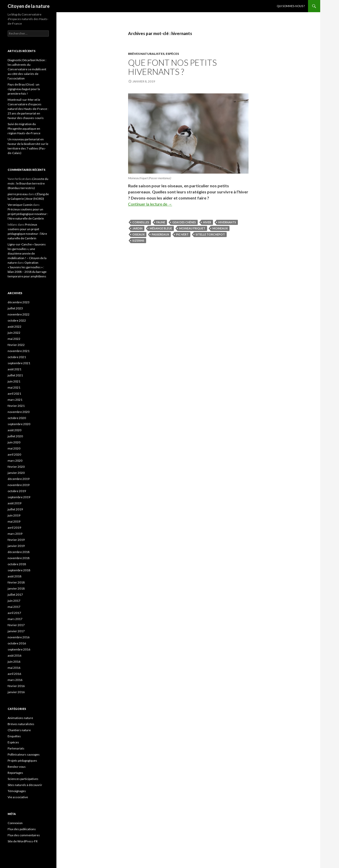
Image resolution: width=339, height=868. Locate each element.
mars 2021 (15, 400)
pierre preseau (18, 194)
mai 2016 (14, 668)
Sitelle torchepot (210, 234)
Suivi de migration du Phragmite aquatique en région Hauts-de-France (24, 129)
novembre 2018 (19, 558)
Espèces (172, 54)
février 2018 (16, 582)
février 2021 (16, 406)
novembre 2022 (19, 314)
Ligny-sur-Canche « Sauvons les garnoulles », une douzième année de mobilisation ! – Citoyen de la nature (27, 253)
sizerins (138, 240)
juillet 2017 (15, 595)
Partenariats (16, 748)
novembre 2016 (19, 637)
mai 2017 (14, 607)
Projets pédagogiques (22, 761)
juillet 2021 (15, 375)
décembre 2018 (19, 552)
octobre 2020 (17, 418)
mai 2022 (14, 339)
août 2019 (14, 503)
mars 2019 (15, 534)
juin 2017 (14, 601)
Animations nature (20, 718)
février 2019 (16, 540)
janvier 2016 (16, 692)
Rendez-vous (17, 767)
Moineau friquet (192, 228)
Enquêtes (14, 736)
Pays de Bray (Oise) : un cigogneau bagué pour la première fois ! (24, 89)
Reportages (15, 773)
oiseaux (138, 234)
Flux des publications (22, 829)
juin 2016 (14, 662)
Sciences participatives (23, 779)
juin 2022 (14, 333)
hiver (207, 222)
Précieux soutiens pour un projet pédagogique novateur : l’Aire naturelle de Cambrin (28, 214)
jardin (137, 228)
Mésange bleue (161, 228)
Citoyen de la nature (29, 6)
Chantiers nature (19, 730)
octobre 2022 (17, 320)
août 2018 (14, 576)
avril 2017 (14, 613)
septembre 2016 (19, 649)
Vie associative (18, 797)
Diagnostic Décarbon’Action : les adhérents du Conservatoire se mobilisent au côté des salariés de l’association (27, 69)
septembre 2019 (19, 497)
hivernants (227, 222)
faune (161, 222)
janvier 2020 (16, 473)
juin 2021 (14, 381)
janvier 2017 (16, 631)
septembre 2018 (19, 570)
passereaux (160, 234)
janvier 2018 (16, 588)
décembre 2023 (19, 302)
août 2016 (14, 655)
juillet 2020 (15, 436)
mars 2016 (15, 680)
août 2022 (14, 327)
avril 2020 (14, 454)
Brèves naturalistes (146, 54)
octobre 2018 (17, 564)
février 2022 (16, 345)
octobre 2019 (17, 491)
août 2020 (14, 430)
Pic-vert (182, 234)
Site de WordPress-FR (23, 841)
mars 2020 (15, 461)
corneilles (141, 222)
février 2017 (16, 625)
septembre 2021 (19, 363)
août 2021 (14, 369)
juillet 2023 (15, 308)
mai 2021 (14, 387)
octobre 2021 (17, 357)
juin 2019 (14, 515)
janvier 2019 (16, 546)
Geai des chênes (184, 222)
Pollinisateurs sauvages (24, 754)
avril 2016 (14, 674)
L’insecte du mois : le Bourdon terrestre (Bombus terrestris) (28, 183)
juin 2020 (14, 442)
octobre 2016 (17, 643)
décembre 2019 (19, 479)
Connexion (15, 823)
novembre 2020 (19, 412)
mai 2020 (14, 448)
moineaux (220, 228)
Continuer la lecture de (150, 204)
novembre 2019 (19, 485)
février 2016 (16, 686)
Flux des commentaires (24, 835)
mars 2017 (15, 619)
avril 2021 (14, 394)
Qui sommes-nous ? (291, 6)
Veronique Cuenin (20, 205)
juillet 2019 (15, 509)
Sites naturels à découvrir (25, 785)
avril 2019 (14, 528)
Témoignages (17, 791)
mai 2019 (14, 521)
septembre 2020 (19, 424)
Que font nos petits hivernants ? (172, 67)
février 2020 (16, 467)
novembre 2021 (19, 351)
